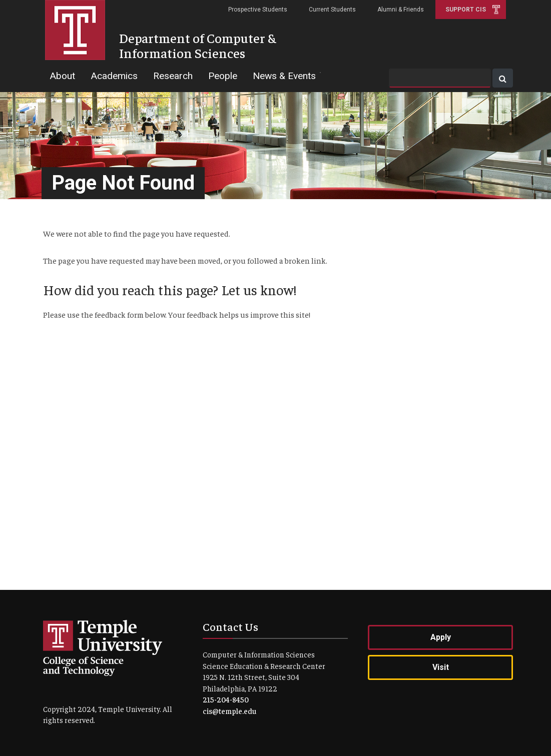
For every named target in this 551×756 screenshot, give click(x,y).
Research (173, 76)
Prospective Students (258, 10)
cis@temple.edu (229, 711)
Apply (441, 637)
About (62, 76)
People (223, 76)
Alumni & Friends (401, 10)
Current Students (332, 10)
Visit (441, 667)
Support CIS (466, 10)
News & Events (284, 76)
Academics (114, 76)
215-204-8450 (226, 699)
